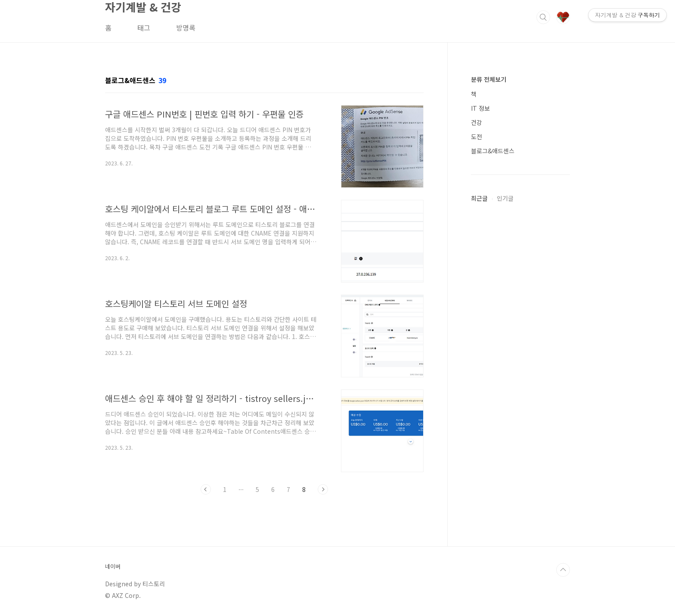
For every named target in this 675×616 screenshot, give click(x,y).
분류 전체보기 (489, 79)
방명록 (186, 28)
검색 (543, 17)
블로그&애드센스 (493, 151)
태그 (144, 28)
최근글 (479, 198)
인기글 (505, 198)
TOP (563, 570)
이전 (206, 489)
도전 (477, 137)
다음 (323, 489)
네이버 (113, 566)
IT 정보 (480, 108)
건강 (477, 122)
